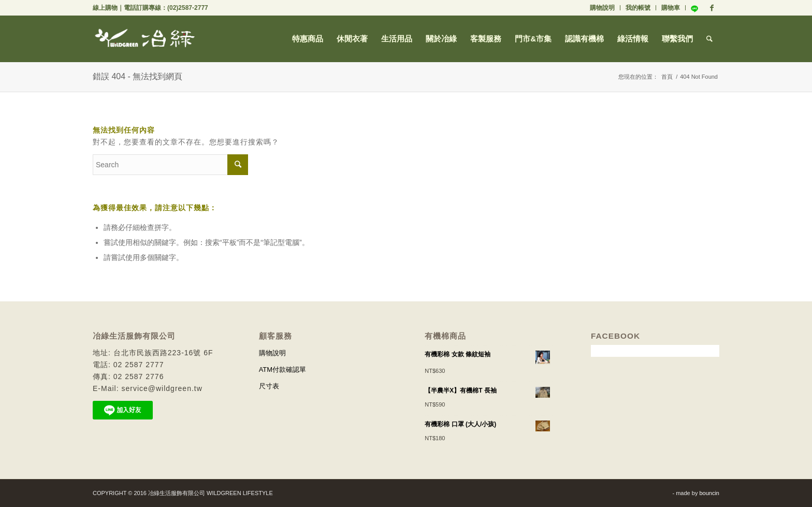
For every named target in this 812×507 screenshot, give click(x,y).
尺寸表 (269, 386)
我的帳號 (638, 8)
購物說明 (602, 8)
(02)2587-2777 (188, 8)
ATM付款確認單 (282, 370)
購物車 (671, 8)
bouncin (709, 493)
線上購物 (105, 8)
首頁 (667, 77)
